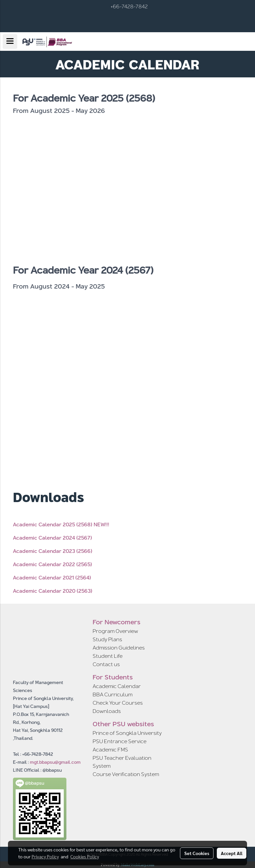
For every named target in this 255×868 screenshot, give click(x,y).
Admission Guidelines (119, 648)
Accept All (232, 853)
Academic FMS (110, 750)
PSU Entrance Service (120, 741)
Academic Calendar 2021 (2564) (52, 578)
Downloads (107, 711)
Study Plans (107, 639)
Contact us (106, 664)
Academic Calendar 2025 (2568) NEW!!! (61, 524)
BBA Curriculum (113, 694)
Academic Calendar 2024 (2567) (52, 538)
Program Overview (115, 631)
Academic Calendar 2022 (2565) (52, 564)
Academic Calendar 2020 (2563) (53, 591)
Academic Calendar (117, 686)
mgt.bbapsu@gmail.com (55, 762)
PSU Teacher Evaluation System (122, 762)
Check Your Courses (118, 703)
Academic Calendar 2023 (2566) (53, 551)
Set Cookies (197, 853)
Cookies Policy (85, 856)
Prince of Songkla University (127, 733)
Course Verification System (126, 774)
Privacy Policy (45, 856)
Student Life (108, 656)
